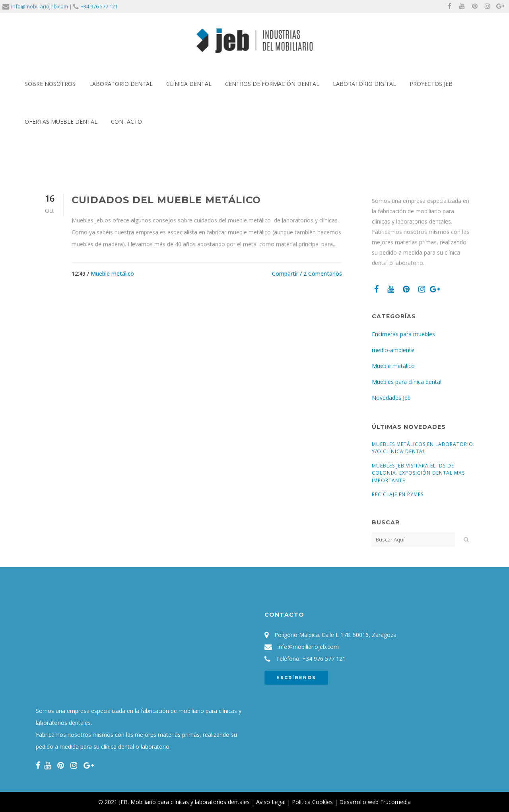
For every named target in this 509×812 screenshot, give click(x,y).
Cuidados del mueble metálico (166, 200)
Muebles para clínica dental (407, 382)
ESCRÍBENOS (296, 678)
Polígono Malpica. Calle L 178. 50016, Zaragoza (335, 635)
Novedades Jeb (391, 398)
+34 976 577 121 (99, 6)
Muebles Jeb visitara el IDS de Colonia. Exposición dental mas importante (418, 473)
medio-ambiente (393, 350)
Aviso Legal (271, 802)
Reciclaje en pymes (398, 494)
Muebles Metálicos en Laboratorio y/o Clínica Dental (423, 448)
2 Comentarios (323, 274)
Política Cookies (312, 802)
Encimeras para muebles (403, 334)
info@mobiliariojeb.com (40, 6)
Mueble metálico (112, 274)
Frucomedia (395, 802)
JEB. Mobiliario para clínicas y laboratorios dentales (184, 802)
